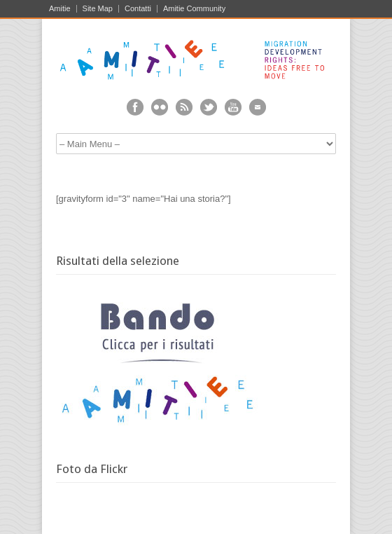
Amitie (60, 9)
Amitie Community (194, 9)
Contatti (138, 9)
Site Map (98, 9)
